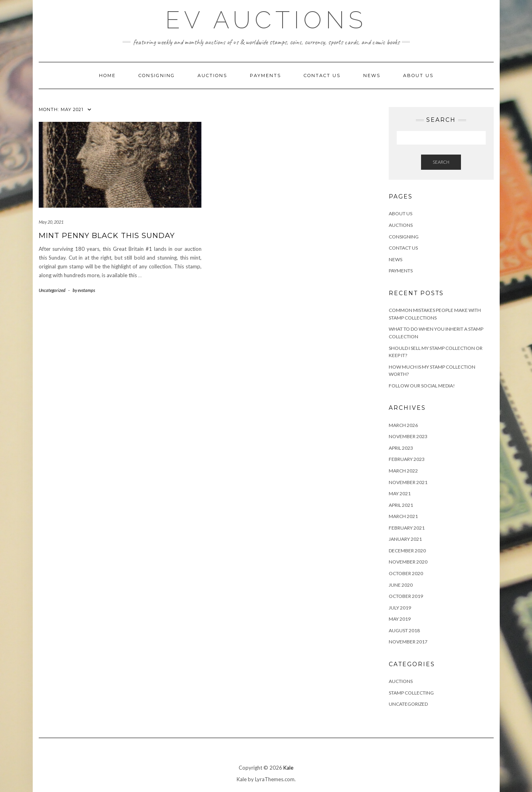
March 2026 (403, 425)
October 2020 (406, 573)
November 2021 (408, 482)
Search (441, 162)
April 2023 (401, 448)
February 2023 (407, 459)
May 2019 (400, 619)
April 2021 (401, 505)
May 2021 (400, 493)
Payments (265, 75)
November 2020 (408, 562)
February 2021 (407, 528)
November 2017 (408, 642)
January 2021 (405, 539)
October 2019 (406, 596)
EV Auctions (266, 20)
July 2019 (400, 608)
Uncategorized (52, 290)
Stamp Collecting (411, 693)
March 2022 (403, 471)
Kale (288, 768)
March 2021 (403, 516)
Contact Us (322, 75)
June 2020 (401, 585)
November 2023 (408, 436)
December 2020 (407, 551)
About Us (418, 75)
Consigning (157, 75)
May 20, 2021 (51, 222)
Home (107, 75)
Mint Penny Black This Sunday (107, 236)
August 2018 (404, 630)
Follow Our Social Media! (422, 386)
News (372, 75)
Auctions (212, 75)
